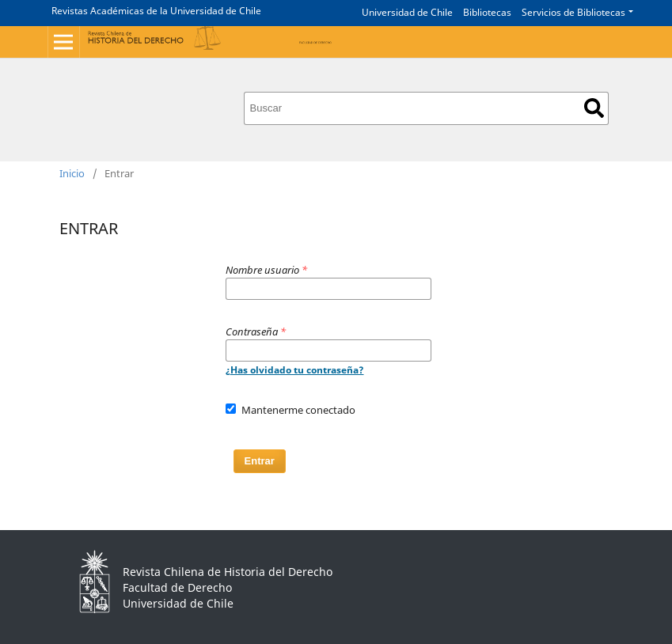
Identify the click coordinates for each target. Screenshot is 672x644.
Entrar (260, 461)
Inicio (72, 173)
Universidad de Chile (407, 12)
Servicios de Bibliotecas (573, 12)
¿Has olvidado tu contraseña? (295, 370)
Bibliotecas (487, 12)
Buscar (594, 108)
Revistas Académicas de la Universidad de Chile (156, 11)
